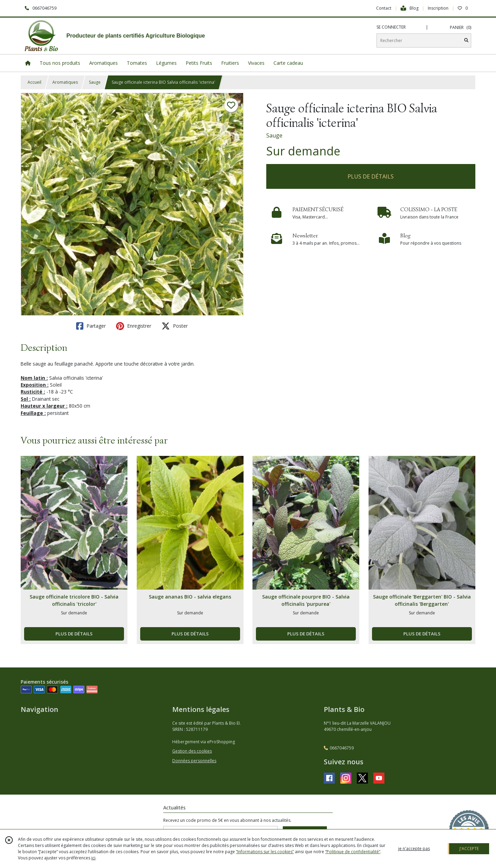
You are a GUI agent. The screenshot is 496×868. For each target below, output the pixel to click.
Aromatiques (65, 82)
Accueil (34, 82)
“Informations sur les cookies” (265, 852)
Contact (384, 8)
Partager (91, 326)
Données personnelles (194, 761)
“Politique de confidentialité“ (353, 852)
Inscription (438, 8)
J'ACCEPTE (469, 849)
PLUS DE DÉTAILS (371, 176)
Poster (175, 326)
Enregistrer (134, 326)
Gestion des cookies (192, 751)
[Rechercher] (466, 40)
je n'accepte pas (414, 849)
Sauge (95, 82)
